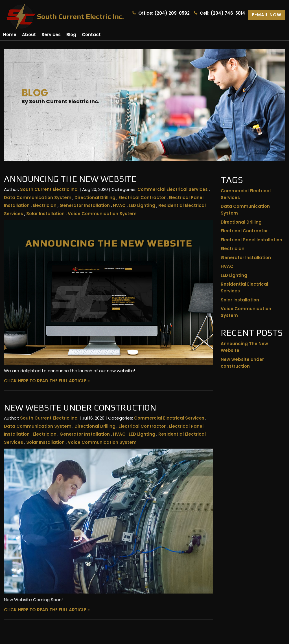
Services (51, 35)
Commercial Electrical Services (173, 189)
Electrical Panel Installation (251, 240)
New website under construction (80, 408)
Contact (91, 35)
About (29, 35)
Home (10, 35)
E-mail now (267, 15)
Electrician (45, 205)
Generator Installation (85, 205)
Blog (71, 35)
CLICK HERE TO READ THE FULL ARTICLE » (47, 381)
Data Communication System (38, 198)
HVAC (119, 205)
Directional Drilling (95, 198)
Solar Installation (45, 214)
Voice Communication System (102, 214)
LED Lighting (142, 205)
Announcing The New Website (70, 179)
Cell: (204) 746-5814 (223, 13)
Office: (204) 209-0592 (164, 13)
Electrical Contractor (142, 198)
